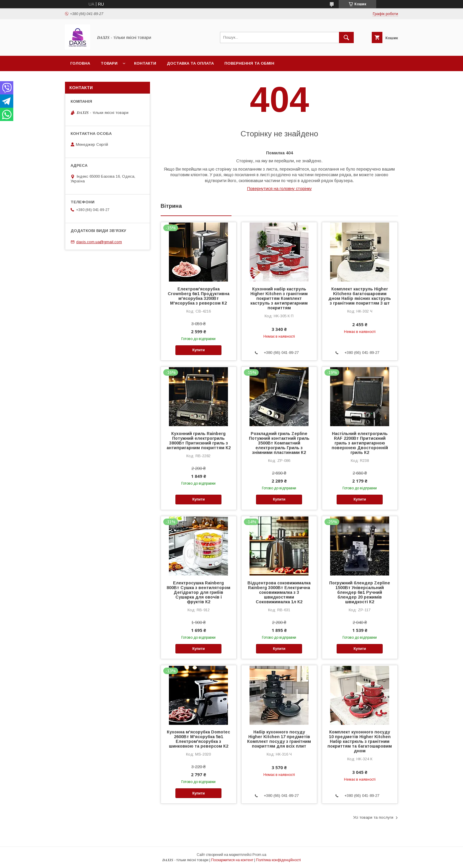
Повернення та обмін (249, 63)
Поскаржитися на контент (232, 860)
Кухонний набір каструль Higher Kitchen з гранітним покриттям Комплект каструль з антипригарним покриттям (279, 298)
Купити (198, 350)
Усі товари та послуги (373, 817)
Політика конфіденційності (278, 860)
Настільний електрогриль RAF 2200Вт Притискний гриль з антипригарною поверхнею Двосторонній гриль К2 (360, 443)
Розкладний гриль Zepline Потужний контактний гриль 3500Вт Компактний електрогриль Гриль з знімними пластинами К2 (279, 443)
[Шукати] (346, 37)
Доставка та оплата (190, 63)
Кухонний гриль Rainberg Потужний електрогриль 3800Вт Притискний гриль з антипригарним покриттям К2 (199, 441)
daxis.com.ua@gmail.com (99, 242)
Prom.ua (259, 855)
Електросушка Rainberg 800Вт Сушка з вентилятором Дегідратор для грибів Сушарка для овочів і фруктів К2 (198, 592)
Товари (109, 63)
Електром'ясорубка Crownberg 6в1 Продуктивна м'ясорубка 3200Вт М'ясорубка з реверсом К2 (199, 296)
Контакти (145, 63)
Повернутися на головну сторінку (279, 189)
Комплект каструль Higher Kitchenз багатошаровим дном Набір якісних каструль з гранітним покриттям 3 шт (360, 296)
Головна (80, 63)
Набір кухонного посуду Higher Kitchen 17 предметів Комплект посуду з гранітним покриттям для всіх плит (279, 739)
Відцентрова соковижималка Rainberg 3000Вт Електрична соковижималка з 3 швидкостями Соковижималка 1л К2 (279, 592)
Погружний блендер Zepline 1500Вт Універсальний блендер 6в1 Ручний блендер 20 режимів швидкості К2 (360, 592)
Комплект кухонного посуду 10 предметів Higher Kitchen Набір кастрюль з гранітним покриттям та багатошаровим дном (360, 741)
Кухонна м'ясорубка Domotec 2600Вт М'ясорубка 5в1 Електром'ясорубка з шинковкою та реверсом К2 (198, 739)
